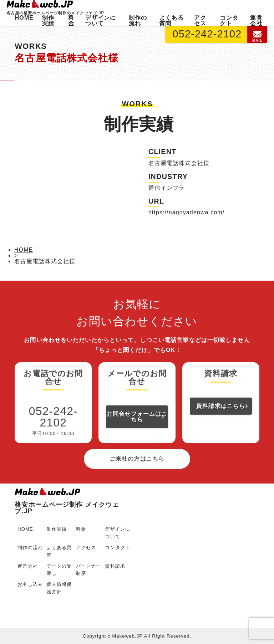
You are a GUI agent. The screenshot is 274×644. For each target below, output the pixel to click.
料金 (71, 21)
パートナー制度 (89, 570)
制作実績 (48, 21)
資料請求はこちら (221, 435)
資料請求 (115, 566)
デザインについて (101, 21)
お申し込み (30, 584)
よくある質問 (171, 21)
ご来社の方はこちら (137, 487)
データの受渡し (59, 570)
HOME (24, 18)
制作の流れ (138, 21)
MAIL (258, 37)
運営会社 (256, 21)
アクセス (200, 21)
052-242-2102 (207, 34)
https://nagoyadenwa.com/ (187, 212)
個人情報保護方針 (59, 588)
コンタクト (229, 21)
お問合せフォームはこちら (137, 445)
